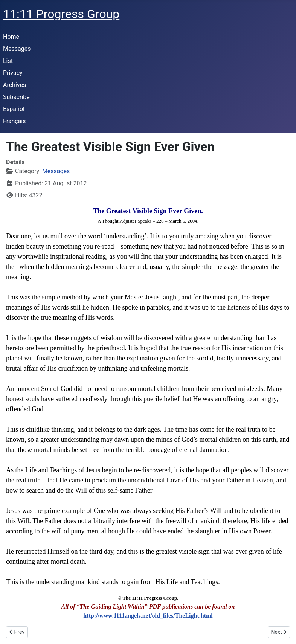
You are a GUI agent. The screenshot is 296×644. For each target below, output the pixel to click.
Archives (14, 85)
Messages (17, 49)
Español (14, 109)
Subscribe (16, 97)
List (8, 61)
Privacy (13, 73)
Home (11, 37)
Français (14, 121)
